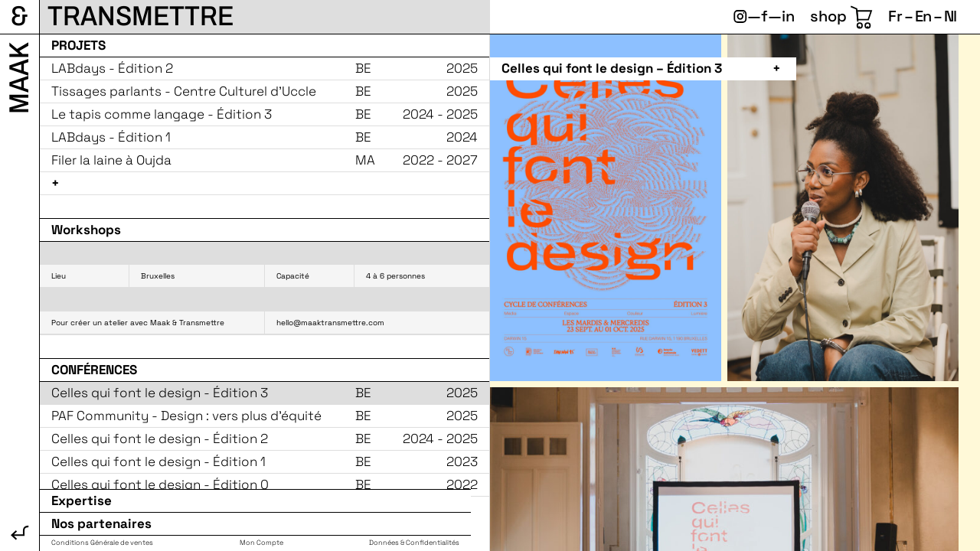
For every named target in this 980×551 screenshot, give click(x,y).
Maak (19, 78)
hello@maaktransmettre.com (330, 323)
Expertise (82, 501)
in (788, 16)
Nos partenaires (101, 524)
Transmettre (140, 16)
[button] (645, 69)
